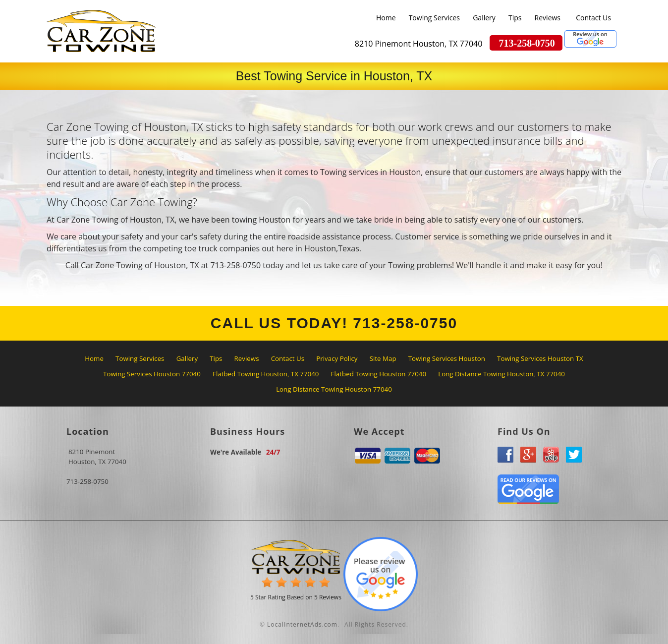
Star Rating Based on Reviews (296, 597)
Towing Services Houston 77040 (152, 374)
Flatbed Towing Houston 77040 (379, 374)
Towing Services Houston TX (540, 358)
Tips (515, 18)
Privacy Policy (337, 358)
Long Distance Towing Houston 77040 (334, 389)
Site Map (383, 358)
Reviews (548, 18)
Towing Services (434, 18)
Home (386, 18)
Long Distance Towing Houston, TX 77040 (501, 374)
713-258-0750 (87, 481)
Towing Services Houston (447, 358)
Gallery (484, 18)
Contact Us (593, 18)
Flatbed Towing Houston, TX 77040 (266, 374)
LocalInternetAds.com (302, 624)
